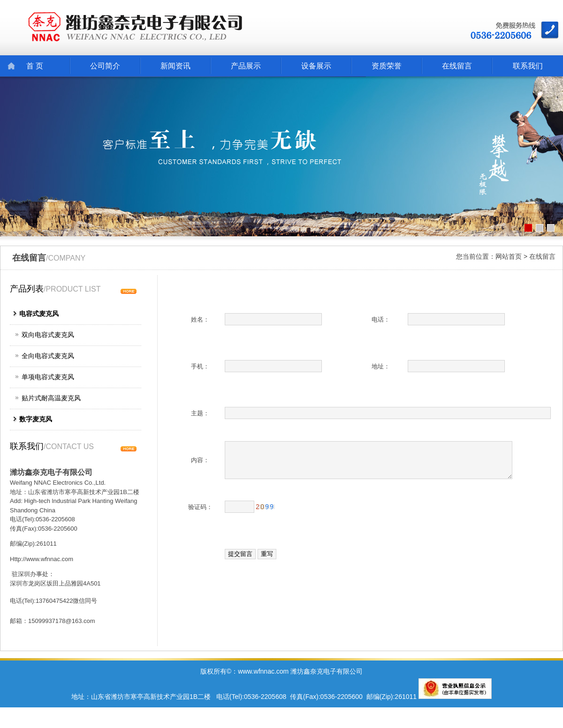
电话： (381, 319)
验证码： (200, 507)
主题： (200, 413)
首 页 (35, 66)
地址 (378, 366)
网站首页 (509, 256)
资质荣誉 (387, 66)
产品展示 (246, 66)
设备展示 (316, 66)
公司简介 (105, 66)
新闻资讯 (175, 66)
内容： (200, 460)
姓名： (200, 319)
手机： (200, 366)
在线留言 (457, 66)
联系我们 (528, 66)
